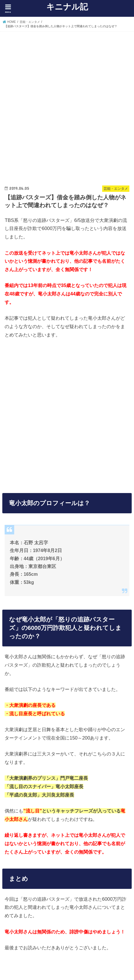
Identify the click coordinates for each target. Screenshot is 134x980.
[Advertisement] (67, 103)
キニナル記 (67, 7)
